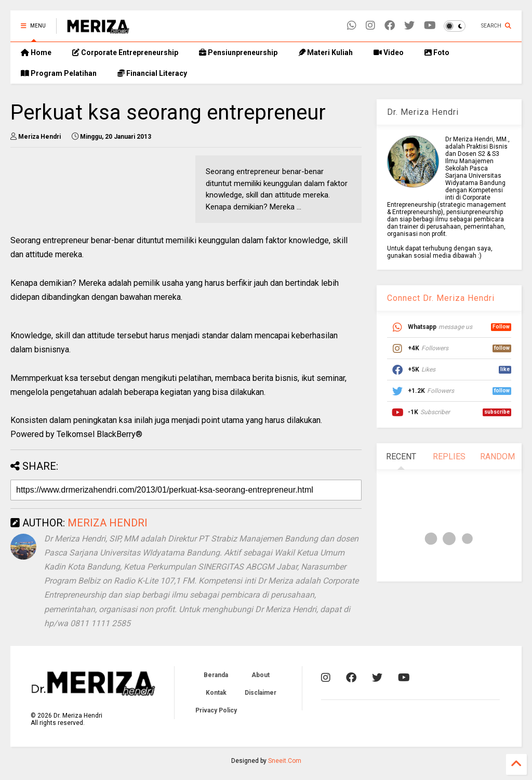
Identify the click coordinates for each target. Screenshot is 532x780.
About (261, 675)
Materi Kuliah (325, 52)
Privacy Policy (216, 710)
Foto (437, 52)
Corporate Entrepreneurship (125, 52)
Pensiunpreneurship (238, 52)
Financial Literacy (152, 73)
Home (36, 52)
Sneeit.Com (285, 761)
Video (389, 52)
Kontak (216, 693)
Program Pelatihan (59, 73)
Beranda (216, 675)
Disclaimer (261, 693)
